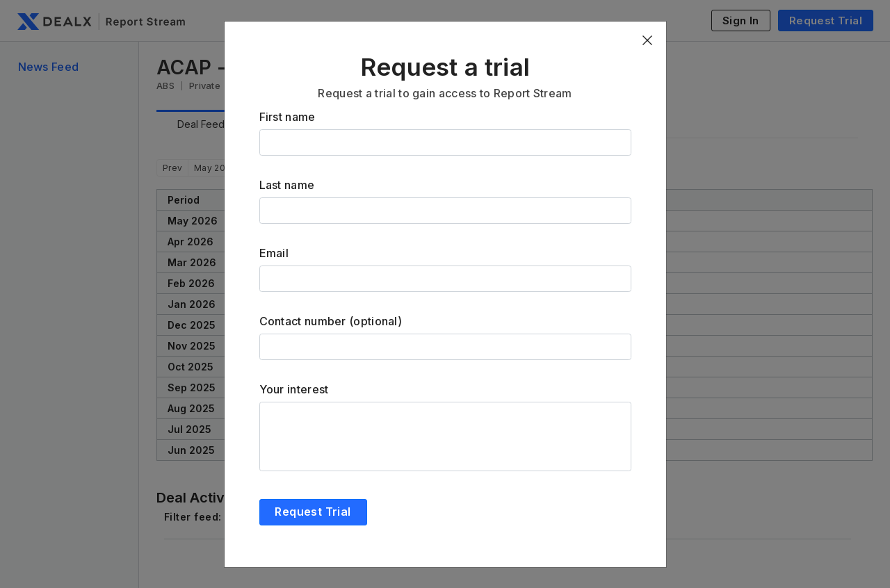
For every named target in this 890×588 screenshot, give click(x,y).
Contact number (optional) (331, 321)
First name (288, 117)
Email (274, 253)
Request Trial (313, 512)
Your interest (294, 389)
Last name (287, 185)
